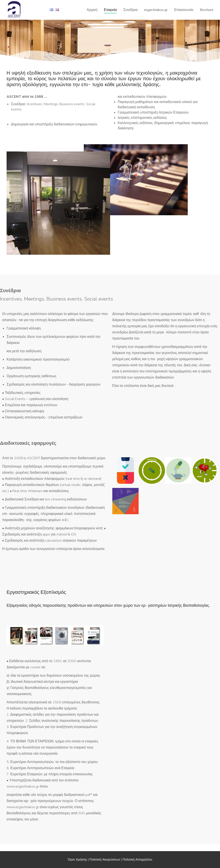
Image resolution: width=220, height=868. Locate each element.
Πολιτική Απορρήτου (137, 859)
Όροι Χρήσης (77, 859)
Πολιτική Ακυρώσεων (105, 859)
